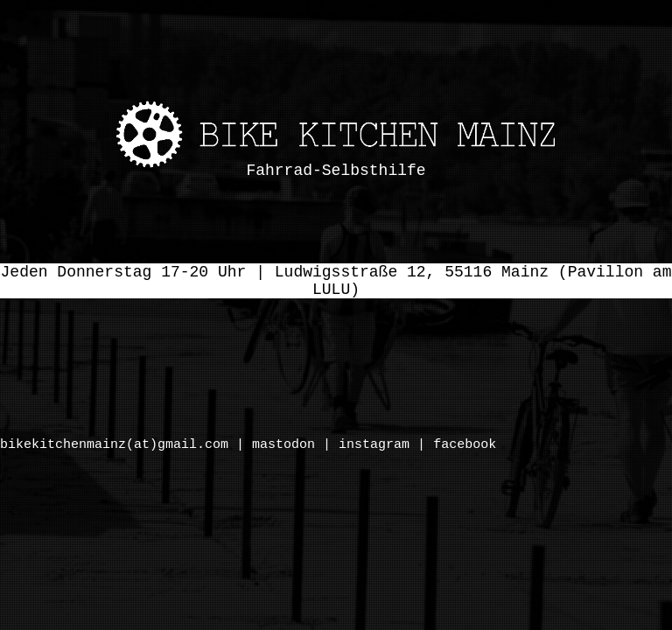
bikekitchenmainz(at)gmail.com (114, 445)
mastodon (283, 445)
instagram (374, 445)
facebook (465, 445)
